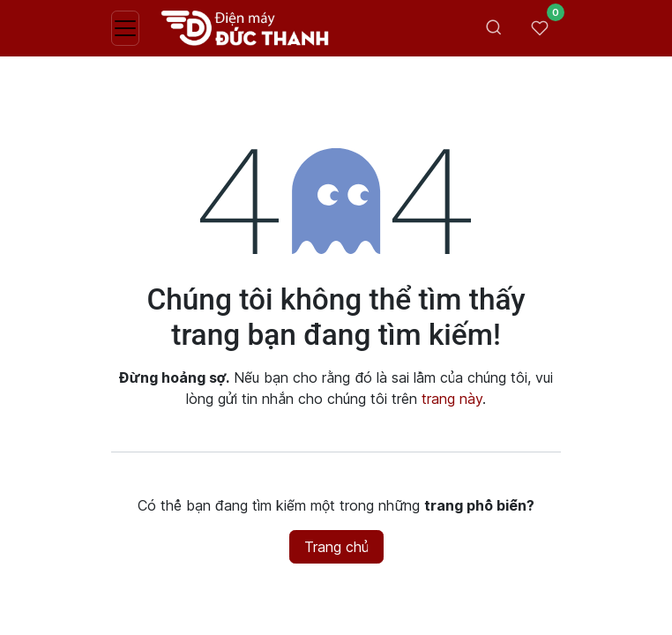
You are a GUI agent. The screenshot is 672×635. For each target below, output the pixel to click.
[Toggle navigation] (125, 28)
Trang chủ (336, 547)
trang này (452, 399)
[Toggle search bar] (494, 28)
